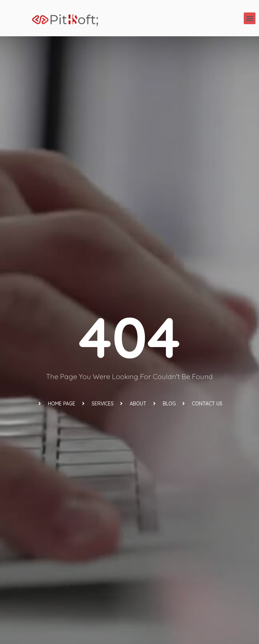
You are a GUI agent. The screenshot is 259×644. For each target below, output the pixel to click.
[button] (250, 18)
